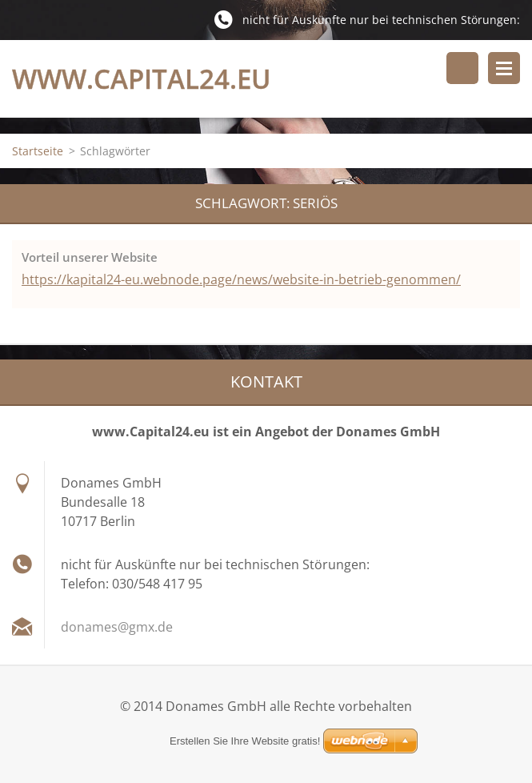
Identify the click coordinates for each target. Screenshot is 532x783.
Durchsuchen (462, 68)
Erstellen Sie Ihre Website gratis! (245, 741)
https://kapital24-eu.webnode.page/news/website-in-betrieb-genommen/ (241, 279)
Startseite (38, 151)
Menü (504, 68)
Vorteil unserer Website (90, 257)
